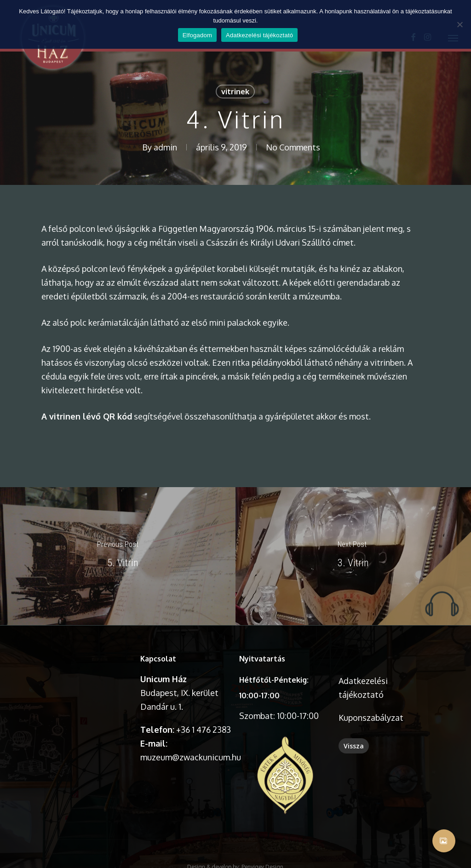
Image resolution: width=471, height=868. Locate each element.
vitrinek (235, 92)
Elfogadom (197, 35)
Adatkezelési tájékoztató (259, 35)
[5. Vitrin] (118, 556)
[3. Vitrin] (353, 556)
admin (165, 147)
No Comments (293, 147)
